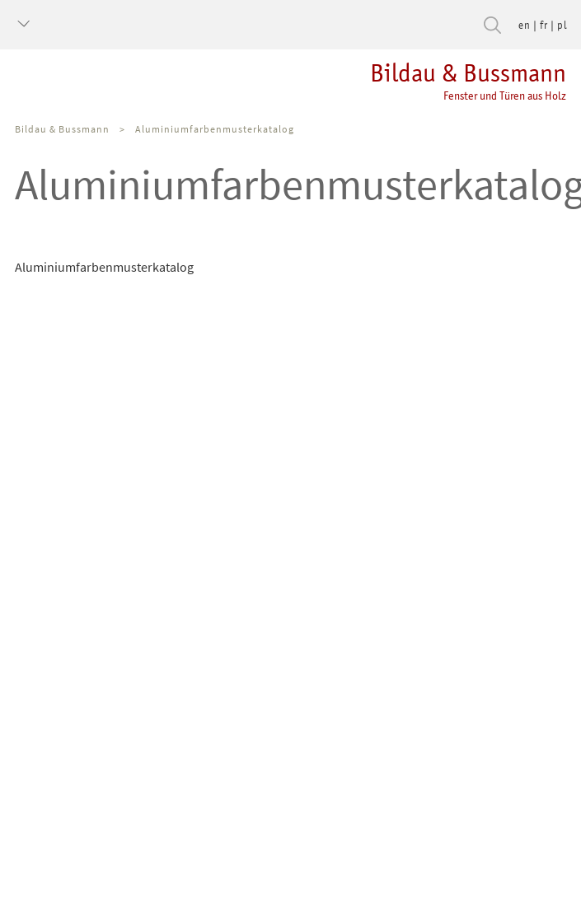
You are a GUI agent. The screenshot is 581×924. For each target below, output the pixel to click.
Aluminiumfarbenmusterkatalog (215, 129)
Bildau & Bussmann (62, 129)
